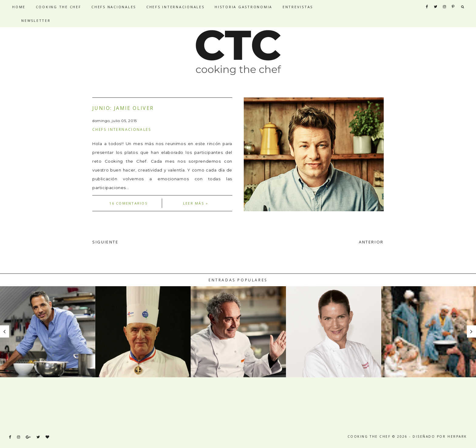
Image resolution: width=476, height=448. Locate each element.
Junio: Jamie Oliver (123, 108)
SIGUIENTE (105, 242)
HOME (19, 7)
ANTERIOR (371, 242)
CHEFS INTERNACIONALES (175, 7)
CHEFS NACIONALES (114, 7)
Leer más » (196, 203)
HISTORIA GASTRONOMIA (243, 7)
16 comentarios (128, 203)
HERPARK (457, 436)
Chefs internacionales (122, 129)
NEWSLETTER (36, 20)
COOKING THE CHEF (59, 7)
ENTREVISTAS (298, 7)
